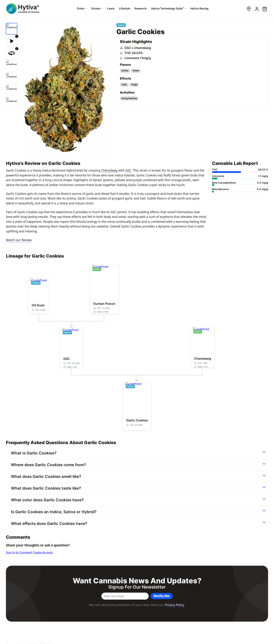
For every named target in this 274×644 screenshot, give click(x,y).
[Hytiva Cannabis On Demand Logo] (23, 9)
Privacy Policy (175, 605)
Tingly (134, 85)
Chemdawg (109, 170)
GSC (128, 170)
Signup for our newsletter (137, 587)
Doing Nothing (129, 98)
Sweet (136, 71)
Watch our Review (19, 240)
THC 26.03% (134, 53)
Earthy (125, 71)
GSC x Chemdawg (138, 48)
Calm (124, 85)
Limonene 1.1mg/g (138, 58)
